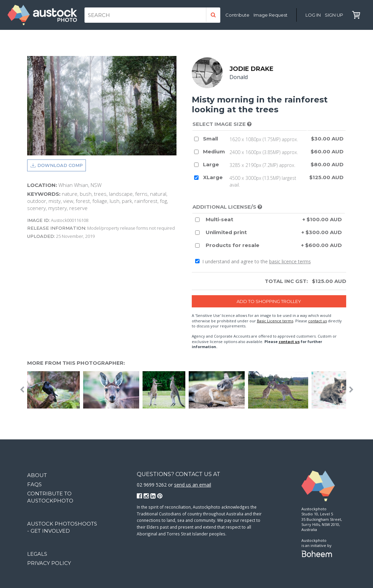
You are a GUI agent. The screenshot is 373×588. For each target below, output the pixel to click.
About (37, 475)
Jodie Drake (252, 69)
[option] (55, 390)
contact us (318, 321)
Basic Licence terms (275, 321)
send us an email (193, 485)
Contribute (237, 15)
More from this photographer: (76, 363)
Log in (313, 15)
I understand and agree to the (253, 262)
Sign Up (334, 15)
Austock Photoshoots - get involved (62, 527)
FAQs (34, 484)
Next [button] (351, 390)
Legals (37, 554)
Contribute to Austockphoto (50, 497)
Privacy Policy (49, 563)
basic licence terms (290, 262)
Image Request (271, 15)
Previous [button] (22, 390)
